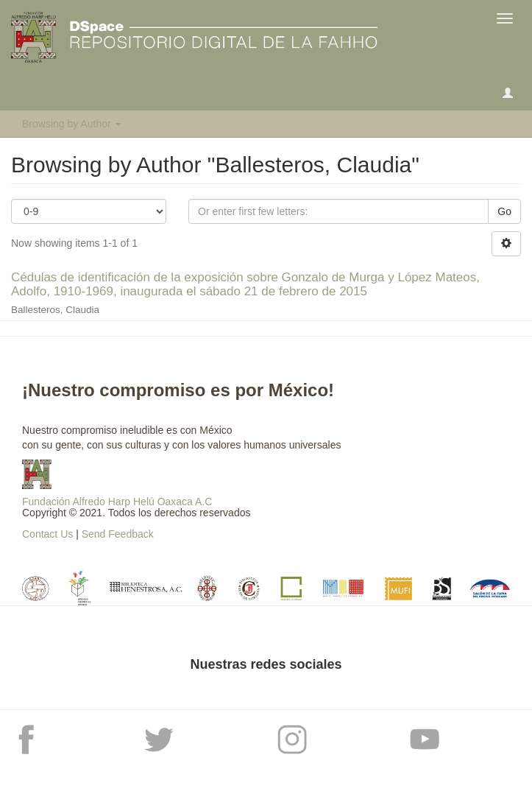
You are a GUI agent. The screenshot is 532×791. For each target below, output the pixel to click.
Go (504, 211)
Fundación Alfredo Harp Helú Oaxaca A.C (117, 502)
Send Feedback (118, 534)
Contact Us (47, 534)
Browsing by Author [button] (72, 124)
